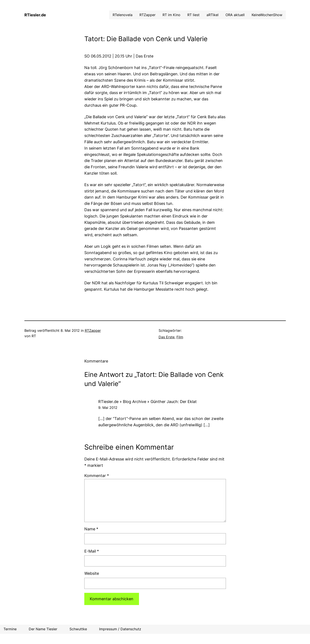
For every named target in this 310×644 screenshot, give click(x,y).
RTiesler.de (35, 15)
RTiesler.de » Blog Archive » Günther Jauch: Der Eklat (147, 402)
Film (180, 337)
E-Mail (92, 551)
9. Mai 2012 (108, 408)
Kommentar (97, 476)
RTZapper (93, 330)
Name (91, 529)
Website (92, 573)
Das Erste (167, 337)
